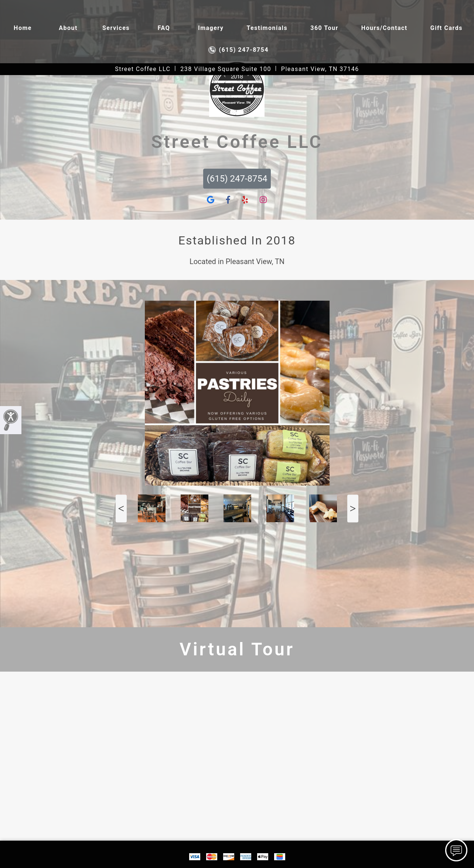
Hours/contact (384, 28)
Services (116, 28)
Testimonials (267, 28)
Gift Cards (446, 28)
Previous (121, 508)
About (68, 28)
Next (353, 508)
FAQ (164, 28)
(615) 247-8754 (238, 50)
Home (23, 28)
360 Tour (324, 28)
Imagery (211, 28)
